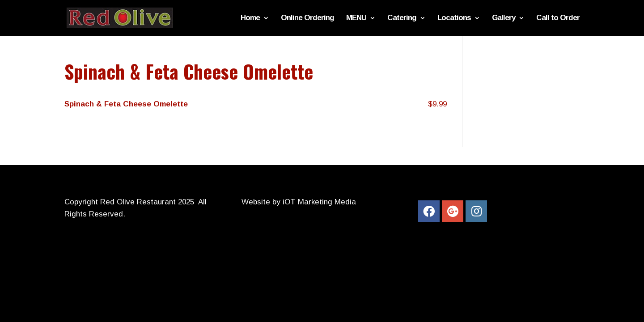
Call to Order (558, 18)
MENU (356, 18)
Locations (454, 18)
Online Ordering (307, 18)
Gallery (504, 18)
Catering (402, 18)
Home (250, 18)
